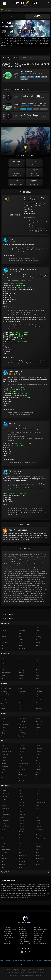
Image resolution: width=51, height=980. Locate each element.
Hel (37, 757)
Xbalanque (22, 864)
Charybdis (39, 691)
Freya (37, 754)
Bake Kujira (39, 661)
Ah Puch (21, 745)
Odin (37, 844)
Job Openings (37, 961)
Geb (37, 817)
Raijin (20, 772)
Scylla (20, 852)
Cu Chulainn (22, 721)
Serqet (38, 643)
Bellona (38, 718)
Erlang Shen (39, 721)
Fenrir (20, 634)
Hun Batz (21, 826)
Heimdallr (39, 697)
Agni (20, 791)
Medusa (21, 835)
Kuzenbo (21, 673)
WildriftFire (8, 935)
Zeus (20, 867)
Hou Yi (38, 823)
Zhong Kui (22, 781)
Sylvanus (21, 676)
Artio (20, 799)
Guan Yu (21, 820)
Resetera (22, 928)
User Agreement (6, 961)
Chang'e (21, 751)
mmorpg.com (39, 933)
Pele (20, 847)
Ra (19, 850)
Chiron (21, 694)
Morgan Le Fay (40, 838)
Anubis (38, 793)
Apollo (21, 796)
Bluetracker (38, 935)
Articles (29, 964)
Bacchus (21, 802)
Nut (20, 844)
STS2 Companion (40, 943)
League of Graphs (10, 929)
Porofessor (8, 931)
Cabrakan (22, 805)
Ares (37, 796)
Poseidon (38, 847)
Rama (37, 850)
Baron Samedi (40, 802)
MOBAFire (8, 928)
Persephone (22, 769)
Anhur (20, 793)
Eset (37, 814)
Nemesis (38, 841)
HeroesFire (23, 933)
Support (22, 964)
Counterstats (8, 933)
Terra (37, 676)
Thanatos (22, 858)
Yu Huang (39, 778)
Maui (37, 673)
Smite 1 (13, 16)
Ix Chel (21, 760)
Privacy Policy (17, 961)
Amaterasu (22, 718)
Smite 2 (38, 16)
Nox (20, 766)
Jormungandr (40, 829)
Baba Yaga (39, 748)
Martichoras (22, 703)
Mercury (38, 835)
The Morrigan (40, 858)
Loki (20, 637)
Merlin (38, 763)
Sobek (37, 852)
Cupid (20, 811)
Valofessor (7, 943)
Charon (38, 808)
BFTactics (22, 937)
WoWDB (37, 928)
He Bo (20, 757)
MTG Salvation (24, 941)
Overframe (38, 941)
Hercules (21, 823)
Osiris (37, 730)
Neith (20, 841)
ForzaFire (22, 931)
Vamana (21, 736)
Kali (37, 634)
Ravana (21, 643)
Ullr (37, 861)
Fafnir (20, 667)
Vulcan (21, 778)
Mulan (38, 727)
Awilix (20, 628)
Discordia (22, 814)
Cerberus (39, 805)
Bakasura (39, 628)
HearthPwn (38, 937)
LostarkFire (23, 935)
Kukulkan (38, 832)
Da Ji (37, 811)
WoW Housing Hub (41, 929)
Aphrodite (22, 748)
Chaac (21, 808)
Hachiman (22, 697)
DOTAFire (7, 941)
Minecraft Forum (25, 943)
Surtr (37, 733)
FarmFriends (23, 929)
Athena (38, 799)
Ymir (37, 679)
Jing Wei (21, 829)
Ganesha (21, 817)
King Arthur (22, 727)
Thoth (37, 775)
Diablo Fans (38, 939)
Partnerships (47, 961)
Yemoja (38, 864)
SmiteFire (7, 939)
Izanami (38, 826)
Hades (38, 820)
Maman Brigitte (24, 763)
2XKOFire (22, 939)
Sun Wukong (23, 855)
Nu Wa (38, 766)
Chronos (38, 751)
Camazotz (22, 631)
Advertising (27, 961)
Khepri (21, 832)
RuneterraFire (9, 937)
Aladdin (38, 791)
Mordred (21, 838)
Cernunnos (22, 691)
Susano (38, 855)
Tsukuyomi (22, 861)
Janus (37, 760)
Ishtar (20, 700)
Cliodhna (38, 631)
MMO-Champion (40, 931)
